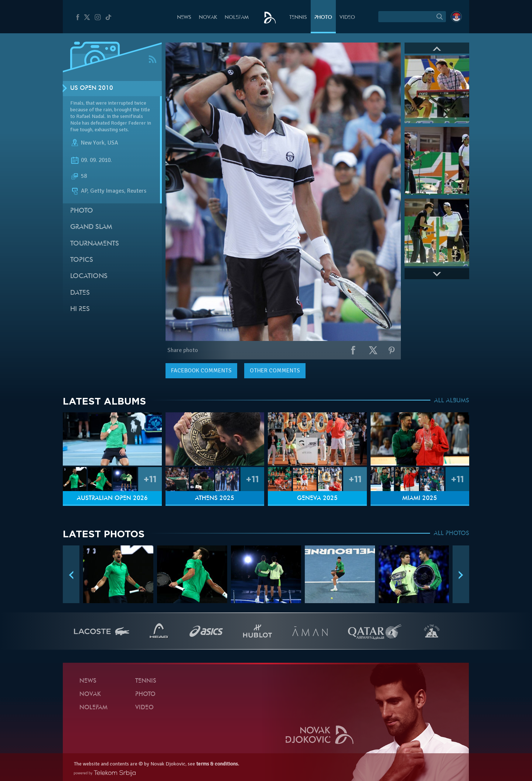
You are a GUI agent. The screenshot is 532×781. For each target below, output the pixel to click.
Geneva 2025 (317, 498)
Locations (89, 276)
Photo (323, 18)
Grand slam (91, 227)
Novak (208, 18)
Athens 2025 (215, 498)
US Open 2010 (92, 88)
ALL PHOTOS (451, 534)
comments (201, 371)
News (184, 18)
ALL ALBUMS (452, 401)
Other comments (275, 371)
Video (347, 18)
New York (93, 143)
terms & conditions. (218, 764)
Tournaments (95, 244)
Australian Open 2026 (112, 498)
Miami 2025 (420, 498)
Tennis (298, 18)
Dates (80, 293)
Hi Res (80, 309)
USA (113, 143)
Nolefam (237, 18)
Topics (82, 260)
